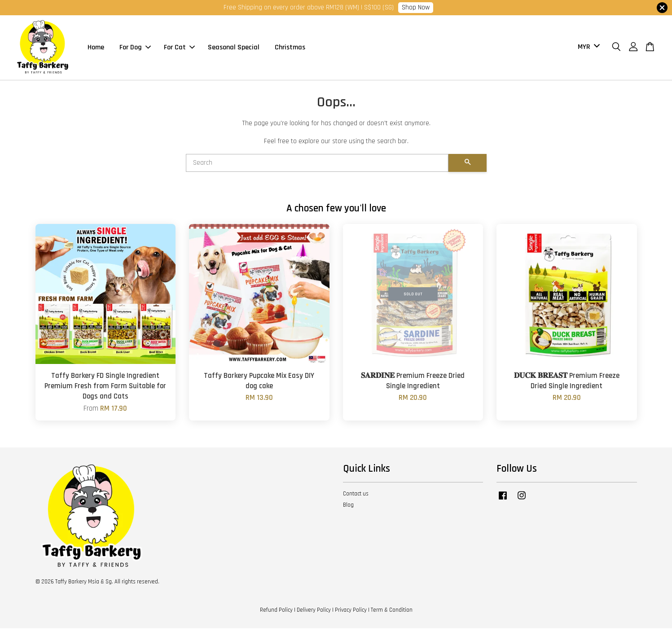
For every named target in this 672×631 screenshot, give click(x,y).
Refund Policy (276, 612)
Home (96, 49)
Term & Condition (392, 612)
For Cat (179, 49)
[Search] (317, 166)
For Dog (135, 49)
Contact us (356, 496)
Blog (348, 508)
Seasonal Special (234, 49)
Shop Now (416, 7)
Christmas (290, 49)
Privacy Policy (351, 612)
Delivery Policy (314, 612)
